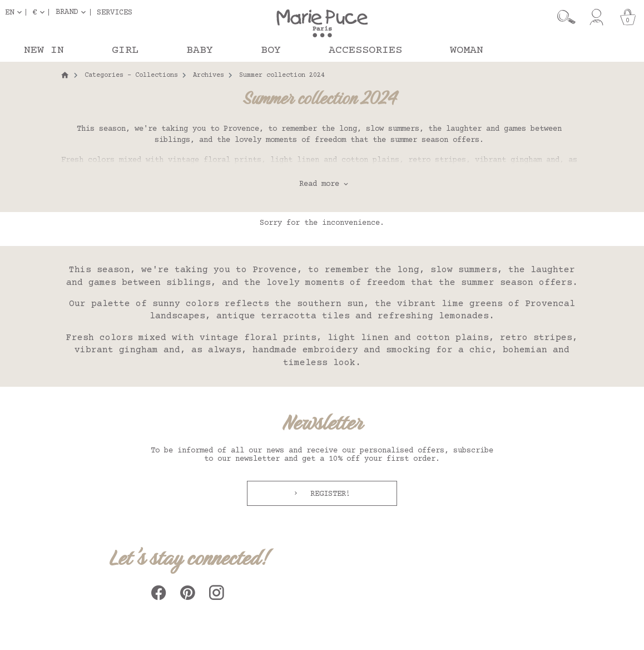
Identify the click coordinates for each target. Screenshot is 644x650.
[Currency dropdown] (41, 12)
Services (115, 12)
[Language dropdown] (16, 12)
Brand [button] (67, 12)
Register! (328, 494)
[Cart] (628, 17)
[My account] (596, 17)
